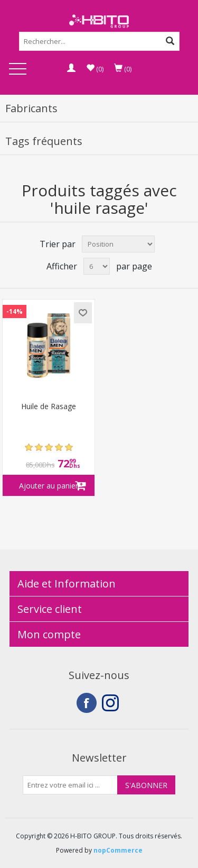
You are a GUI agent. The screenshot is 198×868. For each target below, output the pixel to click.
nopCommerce (118, 850)
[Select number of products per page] (97, 266)
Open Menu (17, 70)
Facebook (87, 703)
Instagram (112, 703)
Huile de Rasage (49, 407)
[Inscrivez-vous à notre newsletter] (70, 785)
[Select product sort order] (118, 244)
